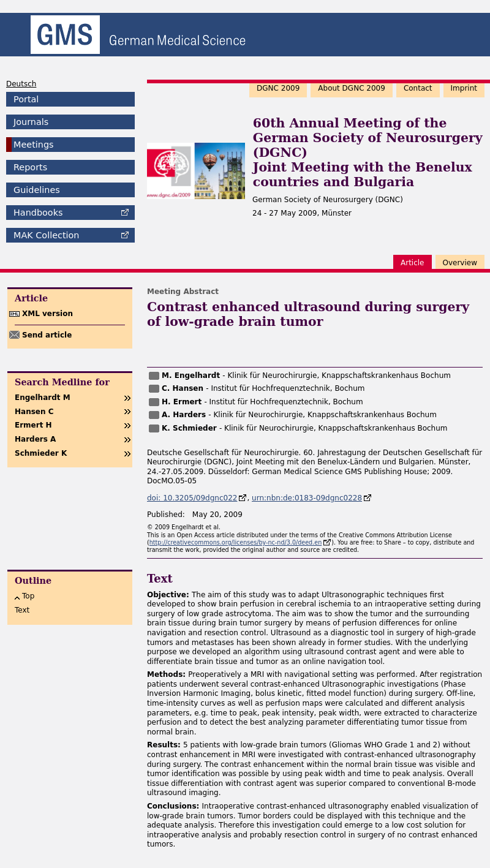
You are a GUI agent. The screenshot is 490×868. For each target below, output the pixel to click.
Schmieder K (41, 453)
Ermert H (33, 425)
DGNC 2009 (278, 88)
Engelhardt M (43, 398)
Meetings (34, 145)
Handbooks (38, 213)
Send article (47, 335)
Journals (31, 122)
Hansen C (34, 412)
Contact (418, 88)
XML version (47, 314)
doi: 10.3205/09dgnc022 (192, 498)
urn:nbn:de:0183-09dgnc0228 (307, 498)
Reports (30, 167)
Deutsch (21, 84)
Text (22, 610)
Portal (26, 99)
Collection (46, 235)
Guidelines (37, 190)
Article (413, 263)
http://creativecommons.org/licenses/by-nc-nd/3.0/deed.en (236, 542)
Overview (460, 263)
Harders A (35, 439)
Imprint (464, 88)
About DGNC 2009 (352, 88)
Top (28, 596)
